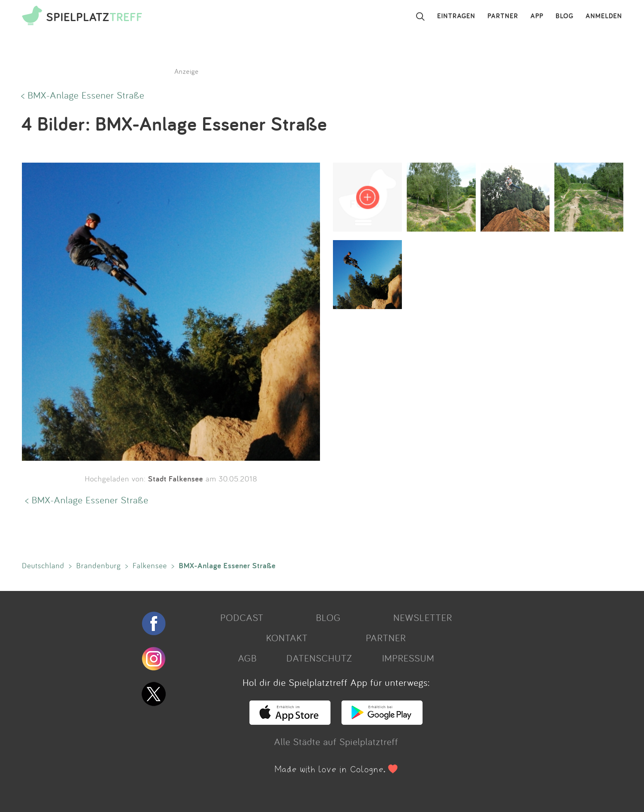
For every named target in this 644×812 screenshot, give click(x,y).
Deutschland (43, 565)
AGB (247, 658)
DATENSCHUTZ (319, 658)
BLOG (565, 16)
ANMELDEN (604, 16)
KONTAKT (287, 638)
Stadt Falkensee (176, 479)
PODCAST (242, 617)
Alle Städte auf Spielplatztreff (336, 741)
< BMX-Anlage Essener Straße (83, 95)
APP (537, 16)
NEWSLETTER (423, 617)
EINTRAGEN (456, 16)
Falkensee (150, 565)
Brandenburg (99, 565)
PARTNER (503, 16)
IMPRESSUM (408, 658)
